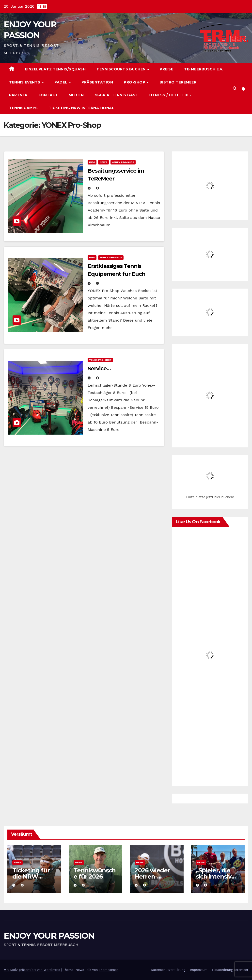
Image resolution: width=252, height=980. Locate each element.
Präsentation (97, 82)
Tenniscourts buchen (122, 69)
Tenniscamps (24, 108)
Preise (166, 69)
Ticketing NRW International (82, 108)
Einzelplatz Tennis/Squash (55, 69)
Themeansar (108, 970)
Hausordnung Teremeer (230, 970)
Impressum (199, 970)
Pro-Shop (135, 82)
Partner (18, 95)
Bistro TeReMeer (178, 82)
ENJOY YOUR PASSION (49, 936)
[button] (235, 89)
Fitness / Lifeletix (169, 95)
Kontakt (48, 95)
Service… (99, 368)
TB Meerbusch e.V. (204, 69)
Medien (76, 95)
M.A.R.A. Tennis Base (116, 95)
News (103, 162)
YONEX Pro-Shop (123, 162)
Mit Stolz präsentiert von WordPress (32, 970)
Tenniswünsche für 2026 (95, 873)
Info (92, 162)
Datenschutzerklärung (168, 970)
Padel (61, 82)
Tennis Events (25, 82)
